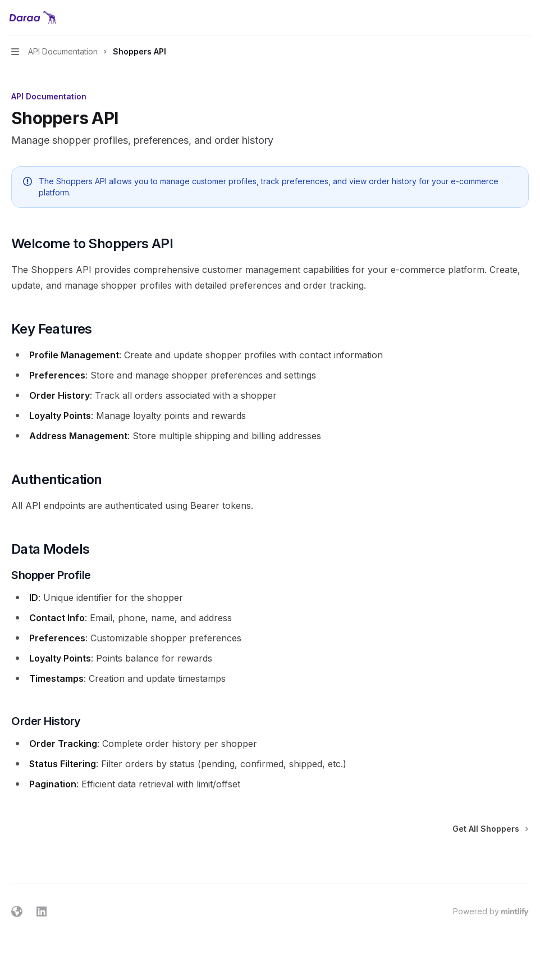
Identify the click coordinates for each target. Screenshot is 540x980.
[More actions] (525, 18)
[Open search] (504, 18)
